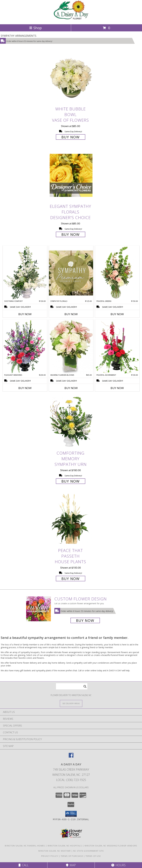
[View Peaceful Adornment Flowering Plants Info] (117, 347)
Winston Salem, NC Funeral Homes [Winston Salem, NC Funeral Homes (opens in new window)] (25, 846)
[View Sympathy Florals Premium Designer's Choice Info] (71, 273)
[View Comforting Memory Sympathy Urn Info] (71, 422)
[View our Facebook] (71, 757)
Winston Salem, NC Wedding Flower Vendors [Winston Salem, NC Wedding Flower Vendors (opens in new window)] (111, 846)
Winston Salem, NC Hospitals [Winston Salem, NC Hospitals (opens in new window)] (65, 846)
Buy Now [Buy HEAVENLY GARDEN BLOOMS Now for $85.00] (71, 388)
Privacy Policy (50, 856)
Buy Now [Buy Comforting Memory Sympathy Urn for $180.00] (71, 481)
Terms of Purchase (72, 856)
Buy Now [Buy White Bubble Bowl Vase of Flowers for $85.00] (71, 137)
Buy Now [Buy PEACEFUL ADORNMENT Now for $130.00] (117, 388)
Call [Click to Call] (24, 865)
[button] (71, 814)
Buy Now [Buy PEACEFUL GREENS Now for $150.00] (117, 314)
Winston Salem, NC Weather (55, 851)
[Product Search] (72, 686)
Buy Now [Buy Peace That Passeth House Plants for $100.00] (71, 579)
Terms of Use (93, 856)
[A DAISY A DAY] (71, 20)
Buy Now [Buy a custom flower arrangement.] (85, 620)
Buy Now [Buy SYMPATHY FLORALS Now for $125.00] (71, 314)
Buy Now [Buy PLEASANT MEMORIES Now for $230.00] (25, 388)
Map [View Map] (71, 865)
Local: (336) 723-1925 (71, 780)
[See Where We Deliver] (71, 703)
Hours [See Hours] (118, 865)
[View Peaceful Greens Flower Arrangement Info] (117, 273)
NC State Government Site (89, 851)
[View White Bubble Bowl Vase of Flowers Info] (71, 78)
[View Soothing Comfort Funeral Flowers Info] (25, 273)
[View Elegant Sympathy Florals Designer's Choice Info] (71, 175)
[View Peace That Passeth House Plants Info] (71, 519)
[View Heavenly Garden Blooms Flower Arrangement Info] (71, 347)
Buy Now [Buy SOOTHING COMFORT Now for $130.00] (25, 314)
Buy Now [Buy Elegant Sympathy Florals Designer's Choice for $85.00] (71, 234)
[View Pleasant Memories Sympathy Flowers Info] (25, 347)
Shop (35, 28)
